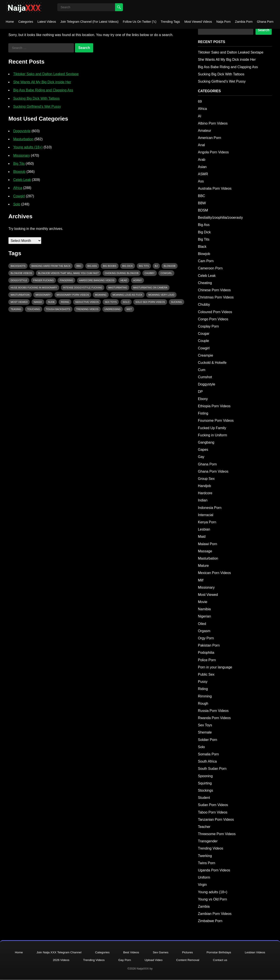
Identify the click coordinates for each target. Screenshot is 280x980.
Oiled (202, 624)
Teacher (204, 827)
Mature (203, 566)
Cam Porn (206, 261)
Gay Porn (124, 960)
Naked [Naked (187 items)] (38, 302)
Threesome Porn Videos (217, 834)
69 (200, 101)
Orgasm (204, 631)
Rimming (205, 696)
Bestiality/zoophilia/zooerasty (220, 218)
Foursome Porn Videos (216, 421)
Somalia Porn (208, 754)
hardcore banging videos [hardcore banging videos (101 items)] (97, 280)
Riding (203, 689)
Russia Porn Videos (213, 711)
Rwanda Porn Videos (214, 718)
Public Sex (206, 674)
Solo (17, 204)
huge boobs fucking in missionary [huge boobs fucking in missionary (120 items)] (34, 288)
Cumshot (205, 377)
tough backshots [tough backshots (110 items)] (58, 309)
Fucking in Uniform (213, 435)
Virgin (202, 885)
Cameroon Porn (210, 268)
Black (202, 247)
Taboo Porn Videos (213, 812)
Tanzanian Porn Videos (216, 820)
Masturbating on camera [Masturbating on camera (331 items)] (150, 288)
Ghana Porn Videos (213, 471)
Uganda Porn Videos (214, 870)
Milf (201, 580)
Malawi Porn (208, 544)
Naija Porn (223, 22)
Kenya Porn (207, 522)
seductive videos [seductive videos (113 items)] (87, 302)
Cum (202, 370)
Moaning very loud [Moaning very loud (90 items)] (161, 295)
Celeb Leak (22, 180)
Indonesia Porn (210, 508)
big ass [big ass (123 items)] (92, 266)
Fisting (203, 413)
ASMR (203, 174)
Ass (201, 181)
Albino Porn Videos (213, 123)
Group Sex (206, 479)
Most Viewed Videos (198, 22)
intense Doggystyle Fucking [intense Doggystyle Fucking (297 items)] (83, 288)
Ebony (203, 399)
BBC (202, 196)
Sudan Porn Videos (213, 805)
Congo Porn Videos (213, 319)
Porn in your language (215, 667)
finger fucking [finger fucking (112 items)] (44, 280)
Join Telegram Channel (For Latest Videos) (89, 22)
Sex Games (161, 952)
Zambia (204, 906)
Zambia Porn (244, 22)
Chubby (204, 304)
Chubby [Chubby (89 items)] (150, 273)
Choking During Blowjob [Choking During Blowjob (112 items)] (122, 273)
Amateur (205, 131)
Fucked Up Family (212, 428)
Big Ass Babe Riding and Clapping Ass (43, 90)
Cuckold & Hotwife (212, 363)
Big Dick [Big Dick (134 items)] (128, 266)
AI (200, 116)
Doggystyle (22, 131)
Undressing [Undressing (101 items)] (113, 309)
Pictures (189, 952)
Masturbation (23, 139)
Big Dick (204, 232)
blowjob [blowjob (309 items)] (170, 266)
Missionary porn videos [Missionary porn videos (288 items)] (73, 295)
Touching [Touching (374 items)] (33, 309)
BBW (202, 203)
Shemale (205, 732)
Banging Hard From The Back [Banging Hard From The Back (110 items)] (51, 266)
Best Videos (131, 952)
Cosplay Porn (208, 326)
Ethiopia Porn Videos (214, 406)
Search (263, 30)
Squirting (205, 783)
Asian (202, 167)
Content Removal (189, 960)
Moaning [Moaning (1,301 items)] (101, 295)
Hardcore (205, 493)
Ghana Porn (265, 22)
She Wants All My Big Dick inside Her (42, 82)
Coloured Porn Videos (215, 312)
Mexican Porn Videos (214, 573)
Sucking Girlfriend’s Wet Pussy (37, 107)
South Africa (207, 761)
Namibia (204, 609)
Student (204, 798)
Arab (202, 160)
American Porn (210, 138)
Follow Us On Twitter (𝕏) (140, 22)
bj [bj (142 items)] (156, 266)
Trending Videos (211, 848)
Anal (201, 145)
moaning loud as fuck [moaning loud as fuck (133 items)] (127, 295)
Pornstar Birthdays (221, 952)
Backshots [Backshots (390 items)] (18, 266)
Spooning (205, 776)
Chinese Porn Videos (214, 290)
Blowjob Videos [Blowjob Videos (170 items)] (21, 273)
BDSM (203, 210)
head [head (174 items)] (124, 280)
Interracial (206, 515)
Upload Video (154, 960)
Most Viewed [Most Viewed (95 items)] (19, 302)
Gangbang (206, 442)
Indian (203, 500)
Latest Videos (47, 22)
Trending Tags (170, 22)
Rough (203, 703)
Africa (18, 188)
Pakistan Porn (209, 645)
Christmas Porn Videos (216, 297)
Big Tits (19, 164)
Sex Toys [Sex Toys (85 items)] (111, 302)
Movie (203, 602)
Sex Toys (205, 725)
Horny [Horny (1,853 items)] (138, 280)
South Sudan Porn (212, 769)
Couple (204, 341)
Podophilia (206, 653)
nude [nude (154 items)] (51, 302)
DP (200, 392)
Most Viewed (208, 595)
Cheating (205, 283)
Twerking (205, 856)
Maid (202, 537)
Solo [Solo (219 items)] (126, 302)
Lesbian (204, 529)
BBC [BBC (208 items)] (79, 266)
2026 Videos (59, 960)
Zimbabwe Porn (210, 921)
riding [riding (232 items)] (65, 302)
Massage (205, 551)
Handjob (205, 486)
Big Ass (204, 225)
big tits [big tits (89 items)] (144, 266)
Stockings (206, 790)
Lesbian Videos (258, 952)
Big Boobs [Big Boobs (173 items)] (109, 266)
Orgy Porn (206, 638)
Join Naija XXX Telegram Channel (57, 952)
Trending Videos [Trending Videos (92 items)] (87, 309)
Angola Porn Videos (213, 152)
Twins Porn (207, 863)
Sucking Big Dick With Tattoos (36, 98)
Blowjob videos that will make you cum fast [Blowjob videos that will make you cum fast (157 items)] (68, 273)
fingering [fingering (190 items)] (66, 280)
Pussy (203, 682)
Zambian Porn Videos (215, 914)
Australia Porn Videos (215, 188)
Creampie (206, 355)
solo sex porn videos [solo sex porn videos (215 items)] (150, 302)
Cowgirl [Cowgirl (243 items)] (166, 273)
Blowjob (19, 172)
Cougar (204, 334)
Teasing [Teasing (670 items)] (16, 309)
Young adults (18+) (28, 147)
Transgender (208, 841)
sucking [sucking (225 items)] (177, 302)
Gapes (203, 450)
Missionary (21, 155)
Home (10, 22)
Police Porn (207, 660)
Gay (201, 457)
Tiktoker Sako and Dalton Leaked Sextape (46, 74)
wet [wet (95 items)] (129, 309)
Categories (26, 22)
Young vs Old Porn (213, 899)
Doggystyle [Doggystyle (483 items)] (19, 280)
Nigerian (205, 616)
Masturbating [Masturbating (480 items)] (118, 288)
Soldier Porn (208, 740)
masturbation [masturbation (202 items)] (20, 295)
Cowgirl (19, 196)
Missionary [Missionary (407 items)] (43, 295)
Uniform (204, 877)
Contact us (222, 960)
